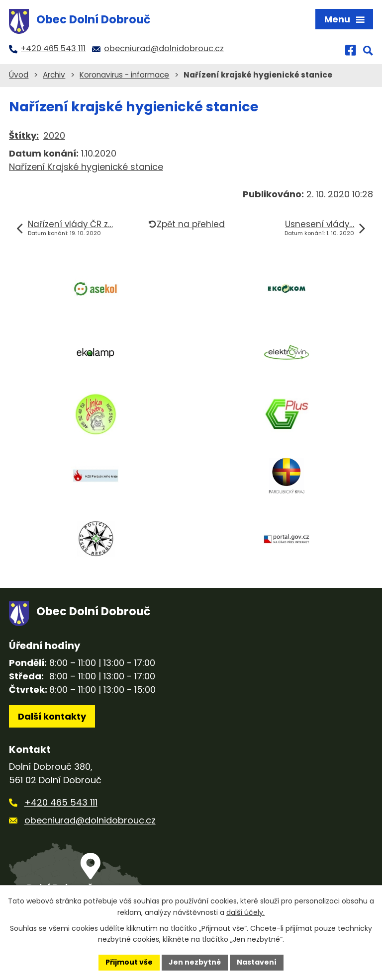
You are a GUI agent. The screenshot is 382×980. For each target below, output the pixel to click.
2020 (54, 135)
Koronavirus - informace (124, 75)
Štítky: (24, 135)
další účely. (245, 912)
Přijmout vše (129, 962)
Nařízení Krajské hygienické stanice (86, 167)
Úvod (19, 75)
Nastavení (257, 962)
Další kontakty (52, 716)
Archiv (54, 75)
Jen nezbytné (195, 962)
